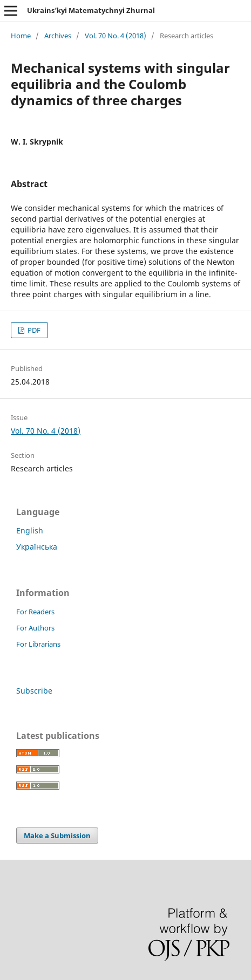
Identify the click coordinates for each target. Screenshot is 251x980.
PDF (33, 330)
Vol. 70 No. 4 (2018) (116, 36)
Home (21, 36)
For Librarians (38, 644)
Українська (37, 547)
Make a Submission (57, 835)
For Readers (35, 612)
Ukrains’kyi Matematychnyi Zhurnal (91, 10)
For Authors (35, 628)
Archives (58, 36)
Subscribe (34, 691)
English (30, 530)
